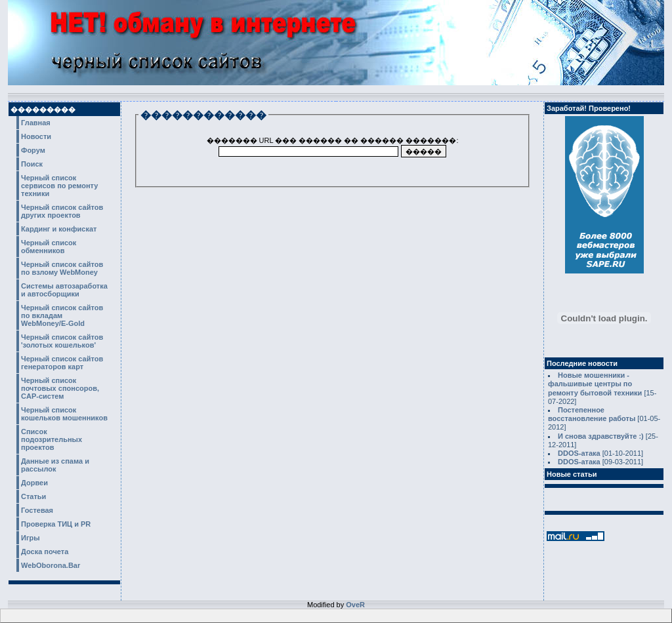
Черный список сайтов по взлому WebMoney (62, 268)
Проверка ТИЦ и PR (56, 524)
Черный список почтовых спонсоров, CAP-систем (60, 388)
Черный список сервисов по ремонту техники (59, 186)
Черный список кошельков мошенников (64, 414)
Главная (36, 123)
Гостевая (37, 510)
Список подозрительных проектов (52, 439)
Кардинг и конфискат (59, 229)
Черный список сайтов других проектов (62, 211)
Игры (31, 538)
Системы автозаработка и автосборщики (64, 290)
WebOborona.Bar (51, 565)
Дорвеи (34, 483)
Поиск (32, 164)
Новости (36, 136)
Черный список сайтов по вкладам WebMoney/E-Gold (62, 315)
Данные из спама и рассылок (55, 465)
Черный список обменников (49, 247)
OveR (355, 605)
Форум (33, 150)
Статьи (33, 496)
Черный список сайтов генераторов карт (62, 363)
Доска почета (45, 552)
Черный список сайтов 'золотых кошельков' (62, 341)
